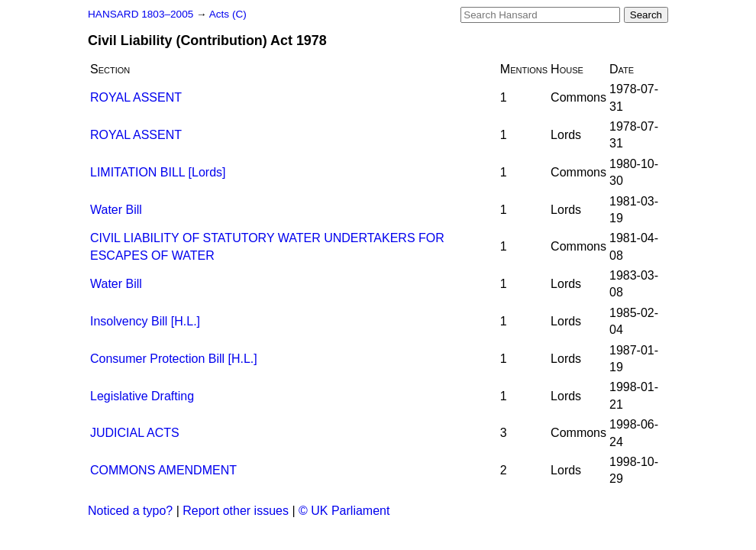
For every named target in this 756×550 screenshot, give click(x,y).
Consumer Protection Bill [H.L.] (174, 359)
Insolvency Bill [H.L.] (145, 321)
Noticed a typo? (130, 511)
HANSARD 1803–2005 (141, 14)
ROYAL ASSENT (136, 97)
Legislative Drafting (142, 396)
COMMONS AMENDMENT (163, 470)
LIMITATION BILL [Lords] (158, 172)
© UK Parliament (344, 511)
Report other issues (236, 511)
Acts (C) (228, 14)
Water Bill (116, 210)
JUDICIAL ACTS (135, 433)
